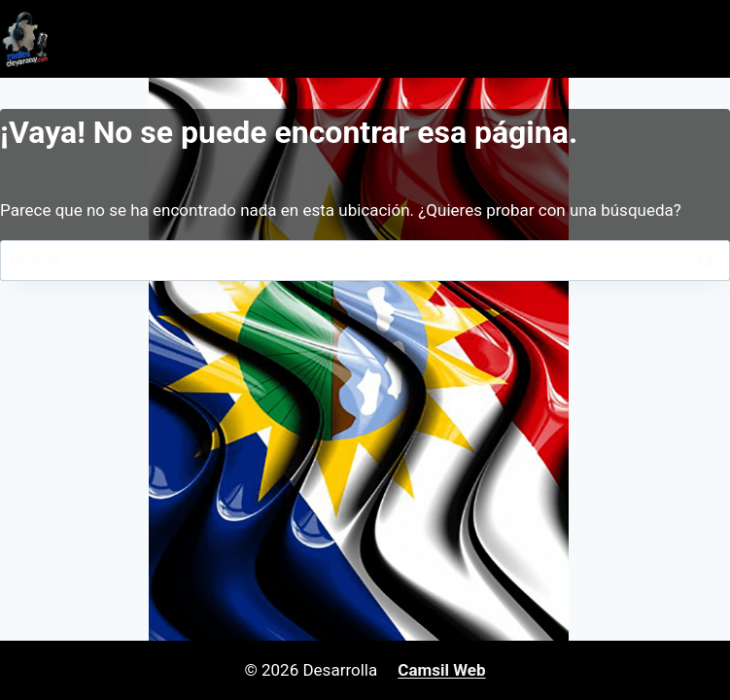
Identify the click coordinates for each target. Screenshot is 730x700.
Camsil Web (441, 670)
